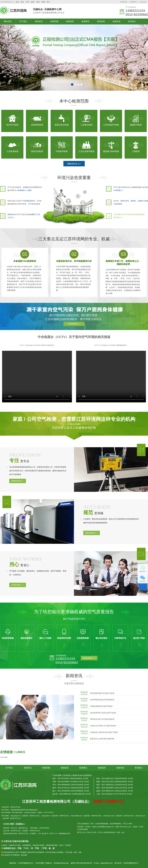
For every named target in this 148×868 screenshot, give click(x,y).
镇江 (48, 2)
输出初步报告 (102, 638)
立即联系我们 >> (74, 324)
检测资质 (70, 21)
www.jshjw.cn (46, 816)
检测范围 (124, 2)
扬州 (33, 2)
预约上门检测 (45, 638)
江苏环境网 (4, 757)
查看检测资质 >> (18, 481)
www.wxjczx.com (109, 816)
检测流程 (101, 21)
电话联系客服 (8, 638)
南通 (43, 2)
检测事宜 (133, 2)
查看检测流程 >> (92, 533)
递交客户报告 (139, 638)
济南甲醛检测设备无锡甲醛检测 (102, 700)
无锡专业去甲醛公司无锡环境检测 (103, 726)
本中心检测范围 (74, 101)
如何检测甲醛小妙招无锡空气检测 (103, 713)
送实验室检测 (83, 638)
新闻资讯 (39, 21)
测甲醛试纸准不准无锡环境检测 (102, 719)
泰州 (38, 2)
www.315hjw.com (76, 816)
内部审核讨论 (120, 638)
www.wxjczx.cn (140, 816)
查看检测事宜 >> (89, 658)
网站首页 (8, 21)
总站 (17, 2)
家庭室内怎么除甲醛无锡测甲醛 (102, 739)
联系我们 (143, 2)
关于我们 (23, 21)
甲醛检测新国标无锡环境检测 (101, 706)
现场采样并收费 (64, 638)
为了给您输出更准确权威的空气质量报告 (74, 612)
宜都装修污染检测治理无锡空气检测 (104, 732)
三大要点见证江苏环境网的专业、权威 (74, 239)
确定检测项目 (27, 638)
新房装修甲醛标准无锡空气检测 (102, 693)
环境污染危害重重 (74, 178)
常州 (28, 2)
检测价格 (117, 21)
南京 (22, 2)
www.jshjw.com (16, 816)
